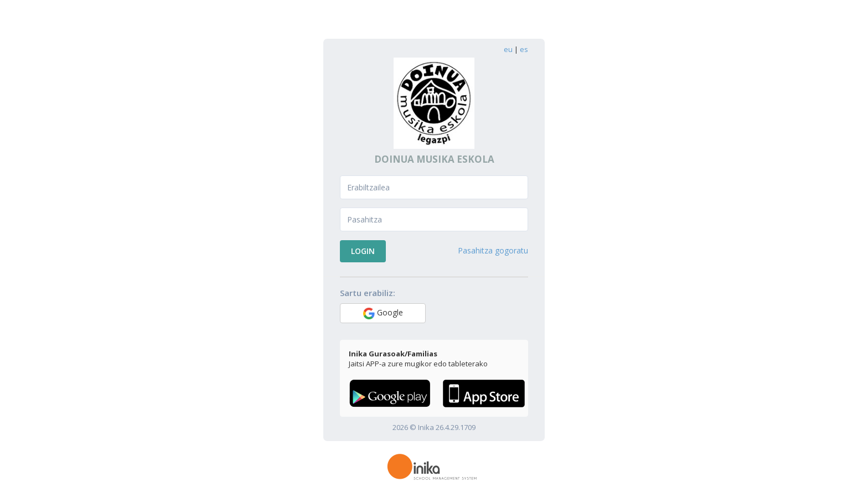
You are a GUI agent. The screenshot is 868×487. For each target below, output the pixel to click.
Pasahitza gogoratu (493, 250)
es (524, 49)
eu (508, 49)
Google (383, 313)
